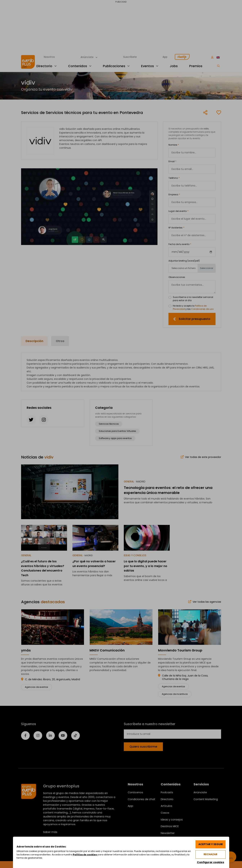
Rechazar (210, 854)
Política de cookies (107, 854)
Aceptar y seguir (210, 844)
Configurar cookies (210, 862)
